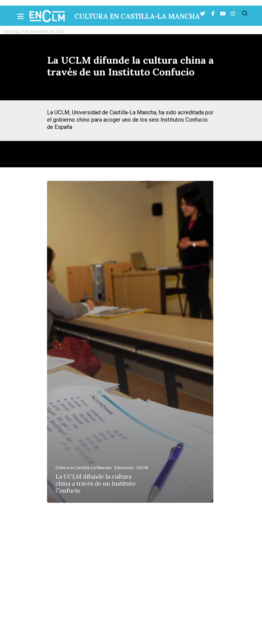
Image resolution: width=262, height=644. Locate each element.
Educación (124, 468)
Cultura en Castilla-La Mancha (137, 16)
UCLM (142, 468)
